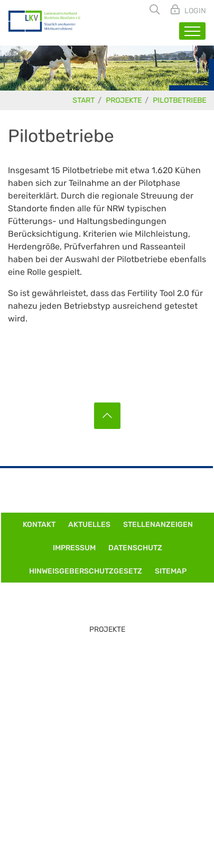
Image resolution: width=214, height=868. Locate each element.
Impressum (74, 548)
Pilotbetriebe (180, 100)
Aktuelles (89, 525)
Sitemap (171, 571)
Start (84, 100)
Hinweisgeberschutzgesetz (86, 571)
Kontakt (39, 525)
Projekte (124, 100)
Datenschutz (135, 548)
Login (194, 11)
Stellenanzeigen (158, 525)
